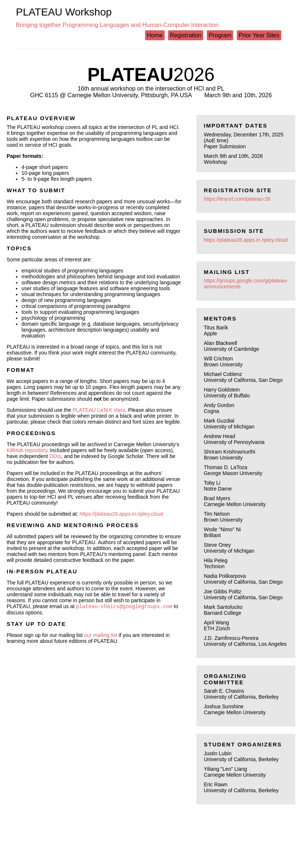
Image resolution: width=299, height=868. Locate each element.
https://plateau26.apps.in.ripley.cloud (121, 514)
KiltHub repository (27, 450)
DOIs (55, 456)
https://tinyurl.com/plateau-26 (237, 199)
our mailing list (100, 636)
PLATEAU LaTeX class (99, 410)
